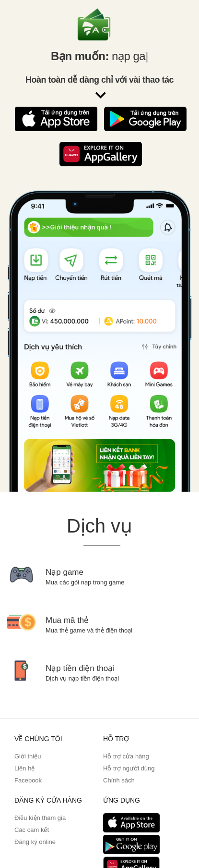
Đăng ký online (35, 842)
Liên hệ (24, 768)
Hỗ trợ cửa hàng (126, 756)
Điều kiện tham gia (40, 818)
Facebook (28, 780)
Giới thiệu (28, 756)
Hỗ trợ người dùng (129, 768)
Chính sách (119, 780)
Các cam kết (32, 830)
